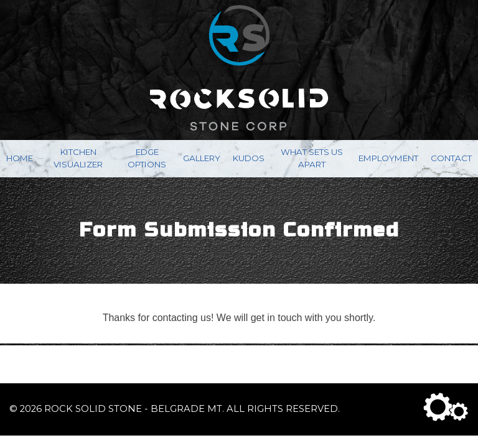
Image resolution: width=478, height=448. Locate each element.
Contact (451, 158)
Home (20, 158)
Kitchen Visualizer (78, 158)
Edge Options (147, 158)
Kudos (249, 158)
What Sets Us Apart (312, 158)
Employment (388, 158)
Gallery (202, 158)
